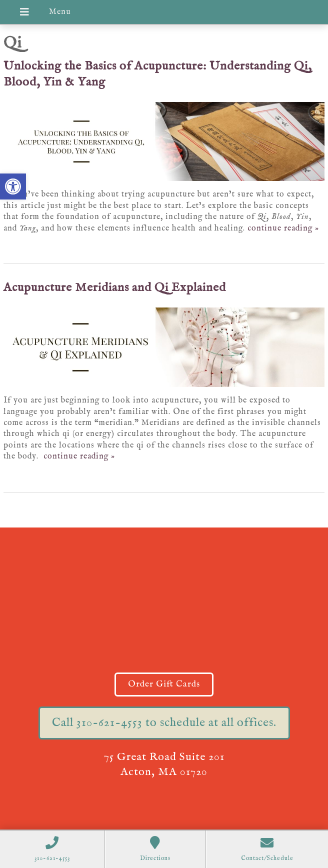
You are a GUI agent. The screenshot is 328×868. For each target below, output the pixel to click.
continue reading (283, 228)
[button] (13, 186)
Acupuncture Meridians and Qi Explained (115, 288)
